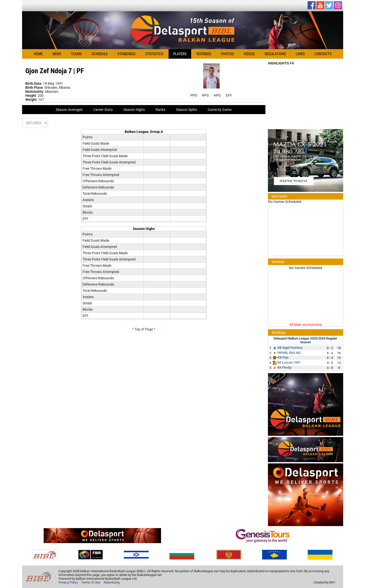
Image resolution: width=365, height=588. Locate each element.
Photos (227, 54)
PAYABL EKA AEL (289, 353)
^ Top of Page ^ (144, 329)
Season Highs (134, 110)
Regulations (275, 54)
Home (38, 54)
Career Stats (103, 110)
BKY (332, 582)
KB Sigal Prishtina (290, 348)
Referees (204, 54)
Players (180, 54)
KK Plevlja (284, 367)
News (57, 54)
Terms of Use (91, 582)
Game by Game (220, 110)
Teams (76, 54)
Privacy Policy (68, 582)
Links (300, 54)
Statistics (154, 54)
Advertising (112, 582)
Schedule (100, 54)
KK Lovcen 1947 (289, 362)
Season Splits (187, 110)
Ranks (160, 110)
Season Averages (69, 110)
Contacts (323, 54)
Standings (126, 54)
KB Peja (283, 357)
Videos (249, 54)
